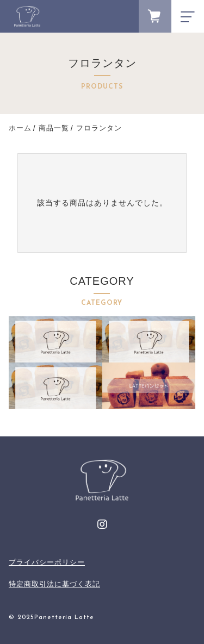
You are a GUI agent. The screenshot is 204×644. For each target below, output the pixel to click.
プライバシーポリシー (47, 562)
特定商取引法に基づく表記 (54, 584)
